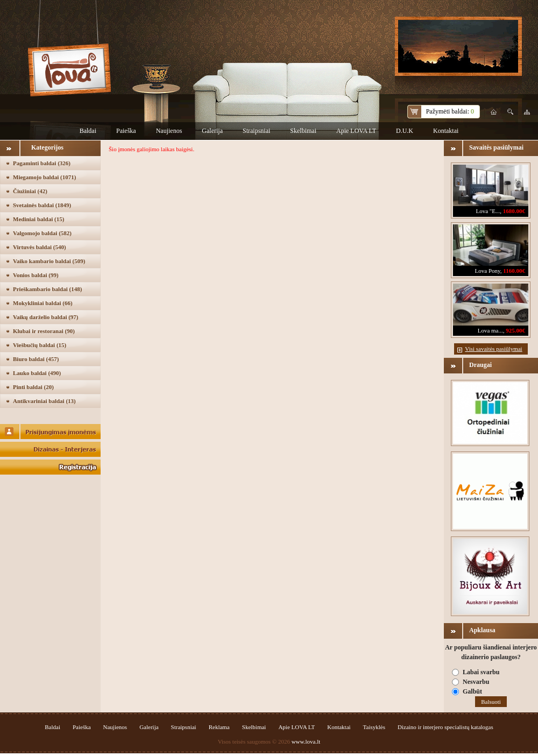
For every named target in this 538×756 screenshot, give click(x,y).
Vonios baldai (36, 275)
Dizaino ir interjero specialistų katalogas (445, 727)
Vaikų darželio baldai (46, 317)
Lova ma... (490, 330)
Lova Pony (488, 271)
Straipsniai (256, 131)
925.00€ (515, 330)
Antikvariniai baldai (44, 401)
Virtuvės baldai (40, 247)
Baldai (88, 131)
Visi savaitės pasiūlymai (493, 349)
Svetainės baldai (42, 205)
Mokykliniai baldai (43, 303)
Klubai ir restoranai (44, 331)
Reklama (219, 727)
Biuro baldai (36, 359)
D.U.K (405, 131)
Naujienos (169, 131)
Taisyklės (374, 727)
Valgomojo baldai (42, 233)
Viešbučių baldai (40, 345)
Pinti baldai (33, 387)
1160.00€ (514, 271)
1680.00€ (514, 211)
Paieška (126, 131)
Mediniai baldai (38, 219)
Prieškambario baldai (47, 289)
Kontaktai (446, 131)
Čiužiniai (30, 191)
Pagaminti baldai (42, 163)
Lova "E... (488, 211)
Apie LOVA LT (356, 131)
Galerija (212, 131)
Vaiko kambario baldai (49, 261)
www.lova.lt (306, 741)
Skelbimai (303, 131)
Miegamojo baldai (44, 177)
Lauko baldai (37, 373)
